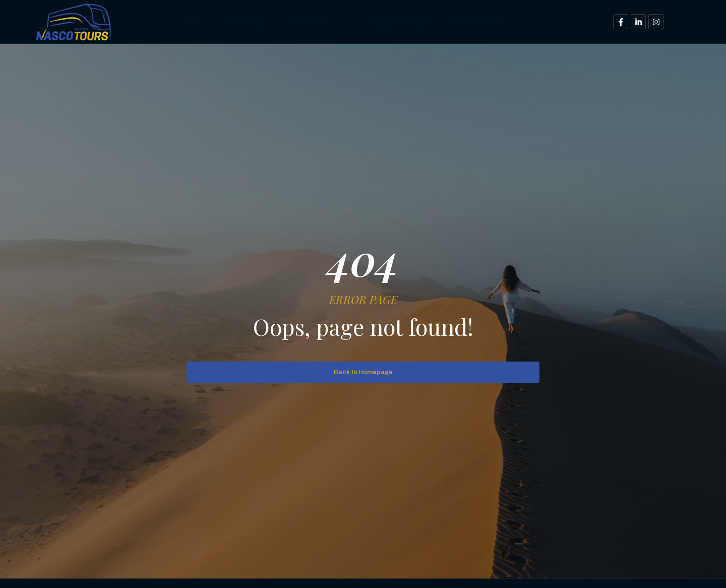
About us (229, 21)
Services (312, 21)
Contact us (491, 21)
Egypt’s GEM (404, 21)
